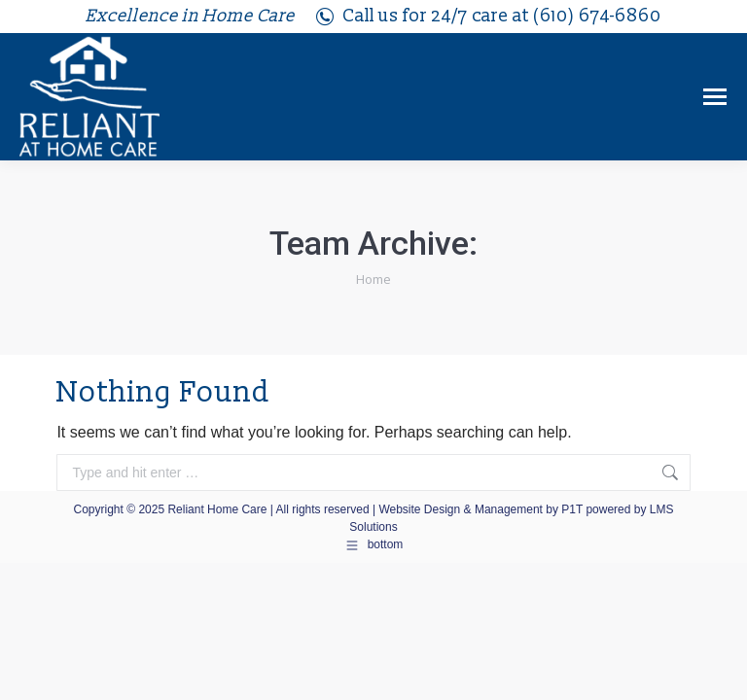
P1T (573, 509)
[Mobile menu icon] (715, 97)
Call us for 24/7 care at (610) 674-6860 (488, 17)
